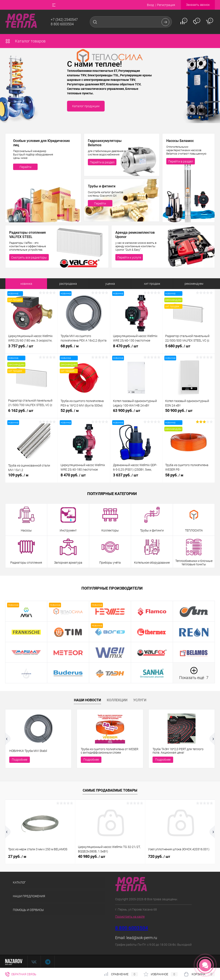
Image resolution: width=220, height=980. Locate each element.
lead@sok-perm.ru (142, 938)
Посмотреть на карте (130, 917)
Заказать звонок (198, 5)
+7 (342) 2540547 (64, 20)
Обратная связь (21, 974)
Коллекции (117, 700)
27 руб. (17, 856)
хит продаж (152, 284)
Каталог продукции (86, 106)
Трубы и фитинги (152, 530)
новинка (26, 284)
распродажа (68, 284)
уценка (110, 284)
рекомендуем (194, 284)
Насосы (26, 530)
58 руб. (189, 477)
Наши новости (87, 700)
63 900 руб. (136, 413)
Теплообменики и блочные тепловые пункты (194, 563)
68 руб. (84, 348)
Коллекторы (110, 530)
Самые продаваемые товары (110, 790)
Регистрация (166, 5)
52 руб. (84, 413)
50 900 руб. (189, 413)
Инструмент (68, 530)
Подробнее (20, 760)
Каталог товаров (25, 41)
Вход (150, 5)
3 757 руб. (31, 348)
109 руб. (31, 477)
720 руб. (159, 856)
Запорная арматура (68, 563)
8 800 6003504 (62, 24)
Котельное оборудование (152, 563)
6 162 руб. (31, 413)
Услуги (140, 700)
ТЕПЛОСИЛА (194, 530)
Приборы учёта (110, 563)
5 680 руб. (189, 348)
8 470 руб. (136, 348)
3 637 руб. (136, 477)
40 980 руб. (92, 856)
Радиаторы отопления (26, 563)
